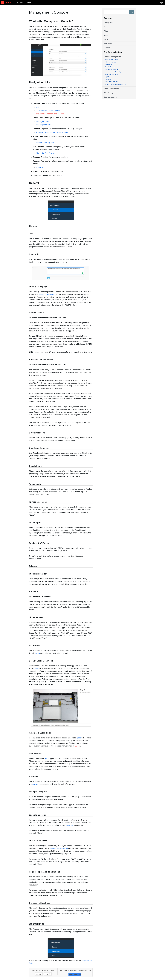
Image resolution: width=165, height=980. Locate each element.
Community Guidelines (59, 848)
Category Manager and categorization (52, 132)
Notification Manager (111, 74)
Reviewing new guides (45, 143)
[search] (140, 3)
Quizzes (28, 3)
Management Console (111, 60)
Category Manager (110, 62)
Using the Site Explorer (46, 153)
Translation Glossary (111, 82)
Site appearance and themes (48, 110)
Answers (51, 294)
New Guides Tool (110, 67)
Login (161, 3)
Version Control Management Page (115, 84)
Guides (20, 3)
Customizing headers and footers (50, 114)
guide (79, 738)
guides (37, 653)
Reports (107, 77)
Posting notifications (45, 125)
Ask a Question (75, 974)
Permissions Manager (111, 69)
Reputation (108, 79)
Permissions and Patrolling (113, 72)
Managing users (43, 122)
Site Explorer (109, 64)
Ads (38, 107)
